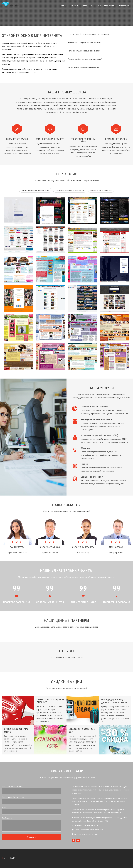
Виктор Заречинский (50, 547)
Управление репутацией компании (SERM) (99, 435)
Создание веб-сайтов (17, 139)
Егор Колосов (116, 547)
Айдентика (86, 448)
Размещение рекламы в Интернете (96, 419)
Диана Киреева (17, 547)
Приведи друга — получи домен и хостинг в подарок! (115, 701)
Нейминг (85, 464)
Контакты (124, 6)
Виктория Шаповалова (83, 547)
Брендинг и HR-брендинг (92, 477)
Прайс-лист (88, 6)
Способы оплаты (106, 6)
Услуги (75, 6)
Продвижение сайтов (116, 139)
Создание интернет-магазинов (94, 407)
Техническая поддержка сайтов (83, 140)
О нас (64, 6)
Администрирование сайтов (50, 139)
